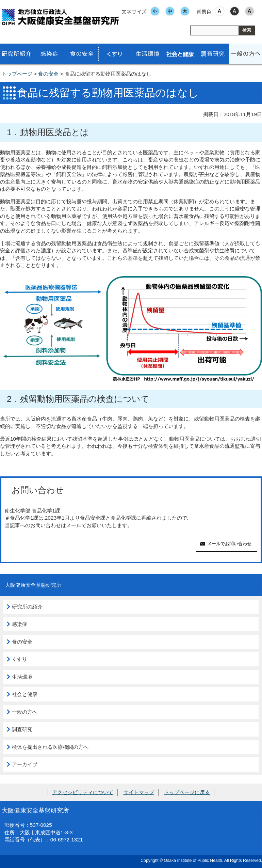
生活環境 (22, 677)
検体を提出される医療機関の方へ (50, 747)
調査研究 (22, 729)
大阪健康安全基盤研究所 (35, 810)
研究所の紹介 (27, 607)
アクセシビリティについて (83, 792)
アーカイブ (25, 764)
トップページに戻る (187, 792)
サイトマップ (139, 792)
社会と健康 (25, 694)
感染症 (20, 624)
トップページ (17, 74)
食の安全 (48, 74)
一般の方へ (25, 712)
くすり (20, 659)
